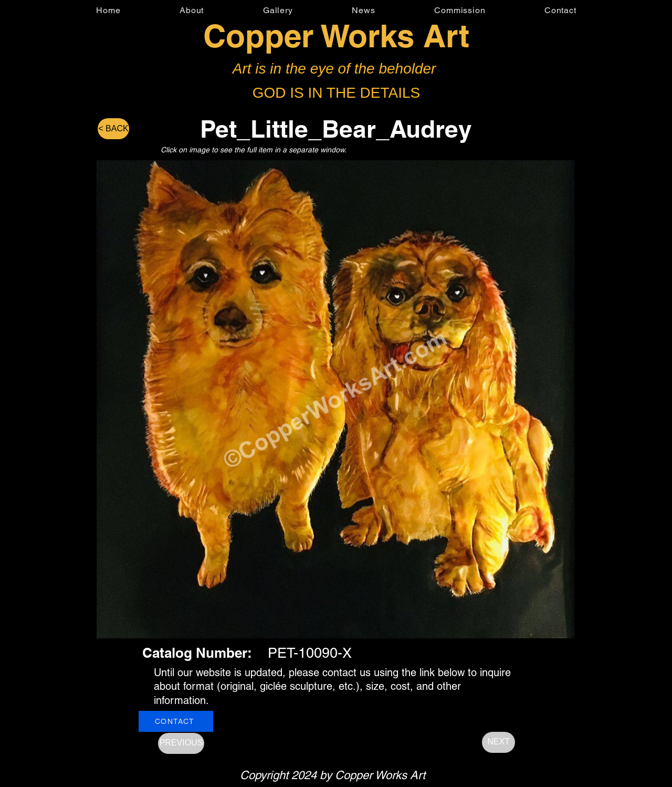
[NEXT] (498, 742)
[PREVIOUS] (181, 743)
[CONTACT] (176, 721)
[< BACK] (113, 129)
